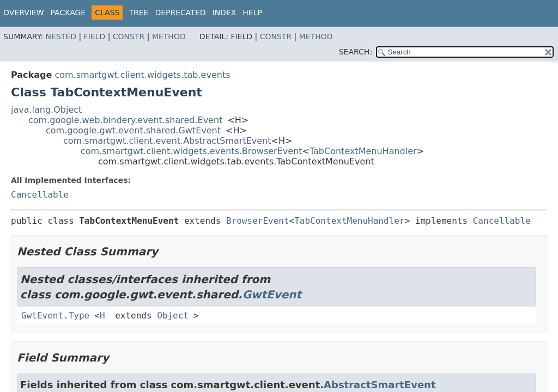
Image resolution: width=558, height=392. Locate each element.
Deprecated (180, 13)
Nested (61, 36)
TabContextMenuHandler (363, 151)
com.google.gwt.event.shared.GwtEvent (133, 130)
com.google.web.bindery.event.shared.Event (125, 120)
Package (68, 13)
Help (252, 13)
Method (169, 36)
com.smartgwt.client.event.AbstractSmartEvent (167, 141)
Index (225, 13)
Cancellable (40, 195)
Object (173, 316)
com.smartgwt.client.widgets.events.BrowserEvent (192, 151)
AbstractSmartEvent (380, 385)
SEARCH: (356, 52)
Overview (24, 13)
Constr (129, 36)
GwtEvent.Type (55, 316)
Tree (138, 13)
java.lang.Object (46, 110)
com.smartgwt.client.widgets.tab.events (142, 75)
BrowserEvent (258, 221)
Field (95, 36)
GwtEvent (272, 295)
